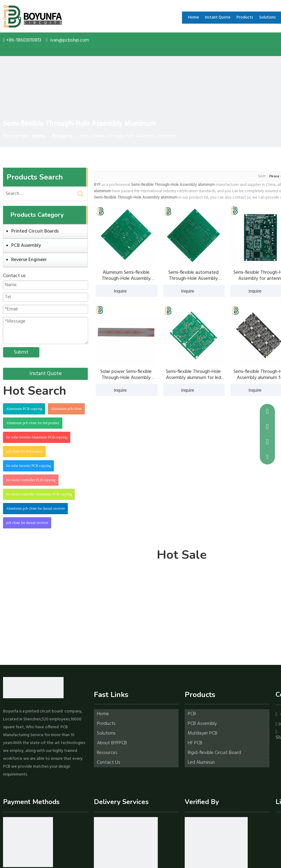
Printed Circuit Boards (35, 231)
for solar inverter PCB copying (28, 466)
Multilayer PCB (203, 733)
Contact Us (109, 762)
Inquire (111, 291)
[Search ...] (38, 194)
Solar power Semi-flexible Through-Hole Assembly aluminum (126, 375)
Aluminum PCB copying (24, 409)
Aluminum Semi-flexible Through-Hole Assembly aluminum (126, 276)
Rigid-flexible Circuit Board (214, 753)
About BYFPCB (112, 743)
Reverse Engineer (29, 260)
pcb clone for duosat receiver (27, 523)
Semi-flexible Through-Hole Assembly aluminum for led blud (193, 375)
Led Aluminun (201, 762)
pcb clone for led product (24, 451)
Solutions (106, 733)
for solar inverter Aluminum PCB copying (37, 437)
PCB (192, 714)
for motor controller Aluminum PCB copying (39, 494)
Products (106, 724)
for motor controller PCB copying (31, 480)
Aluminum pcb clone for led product (33, 423)
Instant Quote (46, 374)
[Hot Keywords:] (81, 194)
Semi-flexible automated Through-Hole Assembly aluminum (193, 276)
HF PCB (195, 743)
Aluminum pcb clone (66, 409)
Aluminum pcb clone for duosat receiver (35, 508)
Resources (107, 753)
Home (103, 714)
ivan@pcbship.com (70, 40)
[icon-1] (28, 842)
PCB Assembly (26, 246)
